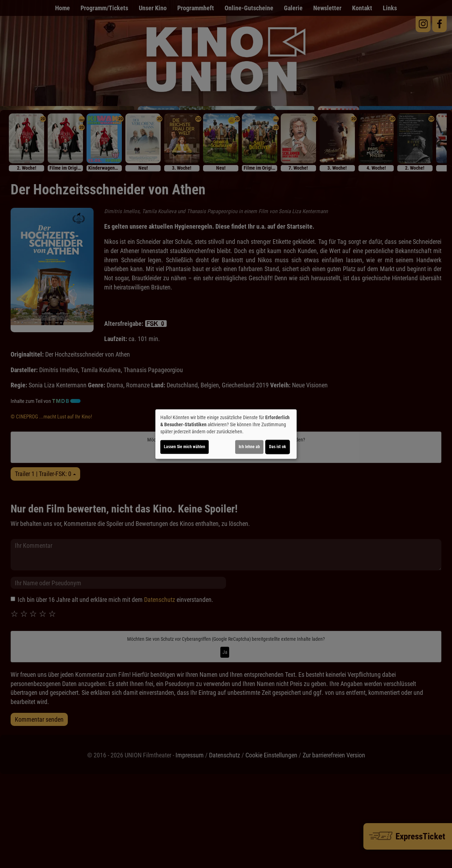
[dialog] (226, 434)
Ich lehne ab (249, 447)
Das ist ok (278, 447)
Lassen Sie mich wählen (185, 447)
